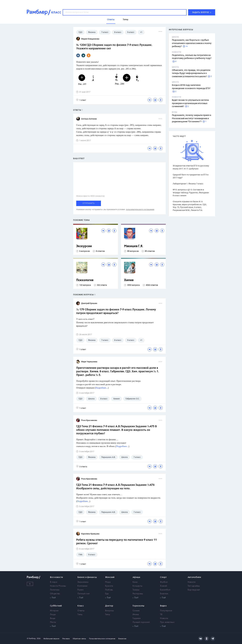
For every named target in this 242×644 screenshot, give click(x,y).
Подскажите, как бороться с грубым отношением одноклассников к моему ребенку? (192, 43)
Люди (53, 615)
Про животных (167, 622)
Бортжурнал (194, 590)
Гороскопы (139, 606)
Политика (55, 590)
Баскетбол (165, 590)
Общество (55, 594)
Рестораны (138, 594)
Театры (136, 590)
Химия (129, 280)
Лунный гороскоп (141, 622)
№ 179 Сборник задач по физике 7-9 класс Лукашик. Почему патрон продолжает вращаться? (116, 311)
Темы (80, 615)
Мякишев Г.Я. (134, 246)
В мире (54, 582)
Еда (107, 594)
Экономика (83, 582)
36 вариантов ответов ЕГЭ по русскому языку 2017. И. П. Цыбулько (191, 167)
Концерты (137, 586)
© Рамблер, (31, 639)
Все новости (56, 577)
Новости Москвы (58, 586)
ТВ (161, 615)
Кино (135, 582)
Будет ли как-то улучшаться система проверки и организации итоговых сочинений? (190, 103)
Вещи (53, 618)
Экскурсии (84, 246)
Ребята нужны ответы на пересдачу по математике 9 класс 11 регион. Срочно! (117, 542)
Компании (82, 586)
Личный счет (84, 594)
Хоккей (164, 586)
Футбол (164, 582)
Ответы (81, 611)
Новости (192, 582)
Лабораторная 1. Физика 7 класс (188, 184)
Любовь (109, 590)
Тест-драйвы (194, 586)
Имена (136, 615)
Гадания (137, 618)
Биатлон (164, 594)
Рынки (80, 590)
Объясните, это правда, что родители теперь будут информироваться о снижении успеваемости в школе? (191, 73)
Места (53, 622)
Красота (109, 586)
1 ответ (81, 100)
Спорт (163, 577)
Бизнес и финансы (87, 577)
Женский (110, 577)
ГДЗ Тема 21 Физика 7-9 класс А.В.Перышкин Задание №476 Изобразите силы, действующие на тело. (115, 487)
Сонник (136, 611)
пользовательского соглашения (140, 209)
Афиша (136, 577)
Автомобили (194, 577)
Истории (54, 611)
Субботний (56, 606)
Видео (163, 606)
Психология (85, 280)
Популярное (166, 611)
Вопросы (110, 611)
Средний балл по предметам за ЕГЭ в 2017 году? (191, 176)
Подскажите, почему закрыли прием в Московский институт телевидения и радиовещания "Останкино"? (192, 118)
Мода (108, 582)
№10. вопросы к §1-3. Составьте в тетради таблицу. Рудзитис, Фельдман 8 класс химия (191, 193)
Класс (81, 606)
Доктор (109, 606)
